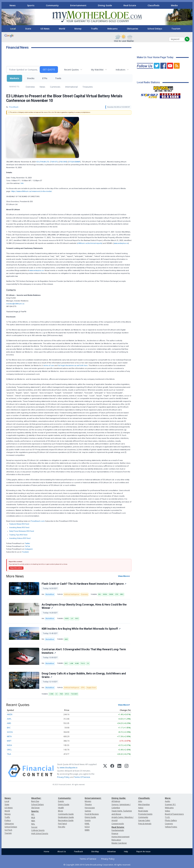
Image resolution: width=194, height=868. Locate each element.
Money (78, 29)
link (22, 183)
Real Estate (130, 5)
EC (57, 694)
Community (52, 5)
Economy (84, 594)
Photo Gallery (171, 820)
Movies (88, 801)
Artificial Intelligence (72, 594)
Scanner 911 (170, 804)
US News (45, 29)
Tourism (176, 29)
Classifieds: (144, 798)
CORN (51, 694)
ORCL (9, 750)
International (71, 87)
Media (174, 5)
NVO (77, 618)
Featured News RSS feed (19, 524)
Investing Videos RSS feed (20, 538)
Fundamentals (118, 830)
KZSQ (87, 827)
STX (117, 594)
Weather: (36, 798)
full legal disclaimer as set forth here (73, 366)
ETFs (45, 78)
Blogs (60, 811)
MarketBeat (50, 594)
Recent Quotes (71, 70)
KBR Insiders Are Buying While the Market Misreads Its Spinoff (81, 629)
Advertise (111, 852)
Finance (115, 833)
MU (100, 594)
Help (126, 852)
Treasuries (88, 87)
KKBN (87, 830)
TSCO (83, 663)
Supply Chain (91, 688)
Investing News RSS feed (19, 528)
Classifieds (154, 5)
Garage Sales (144, 820)
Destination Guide (66, 817)
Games (88, 811)
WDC (122, 594)
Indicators (120, 70)
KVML (87, 824)
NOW (77, 663)
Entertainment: (93, 798)
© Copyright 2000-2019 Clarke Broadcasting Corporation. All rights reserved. (97, 865)
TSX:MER (74, 694)
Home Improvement (120, 837)
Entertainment (78, 5)
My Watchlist (97, 70)
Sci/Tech (8, 830)
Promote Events (145, 814)
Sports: (35, 811)
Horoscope (90, 808)
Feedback (79, 852)
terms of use (49, 366)
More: (168, 798)
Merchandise (144, 804)
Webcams (112, 29)
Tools (58, 78)
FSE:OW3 (63, 162)
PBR (61, 694)
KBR (66, 639)
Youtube (25, 552)
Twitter (27, 543)
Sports (31, 5)
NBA (33, 821)
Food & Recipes (92, 814)
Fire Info (62, 827)
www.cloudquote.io (69, 767)
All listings (116, 801)
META (9, 736)
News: (8, 798)
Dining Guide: (119, 798)
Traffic (94, 29)
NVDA (105, 594)
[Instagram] (126, 771)
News (13, 5)
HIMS (67, 618)
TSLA (9, 754)
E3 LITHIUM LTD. (43, 162)
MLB (33, 818)
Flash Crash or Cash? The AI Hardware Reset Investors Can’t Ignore (84, 584)
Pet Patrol (62, 824)
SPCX (67, 694)
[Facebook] (112, 771)
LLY (72, 618)
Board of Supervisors (174, 814)
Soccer (34, 827)
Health (61, 808)
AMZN (10, 714)
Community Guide (66, 814)
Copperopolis (118, 824)
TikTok (27, 546)
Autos (141, 808)
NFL (33, 814)
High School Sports (40, 833)
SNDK (111, 594)
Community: (65, 798)
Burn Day (35, 801)
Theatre (88, 804)
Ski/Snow (35, 808)
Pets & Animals (145, 824)
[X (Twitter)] (105, 771)
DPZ (66, 663)
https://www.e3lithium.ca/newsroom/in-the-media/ (32, 191)
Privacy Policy (63, 777)
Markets (14, 78)
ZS (88, 663)
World (62, 29)
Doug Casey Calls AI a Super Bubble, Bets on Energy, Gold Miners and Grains (84, 675)
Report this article (16, 568)
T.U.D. (167, 817)
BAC (9, 728)
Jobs (140, 801)
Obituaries (132, 29)
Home (46, 852)
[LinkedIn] (119, 771)
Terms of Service (88, 859)
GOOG (10, 732)
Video (167, 811)
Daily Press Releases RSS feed (22, 531)
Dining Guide (105, 5)
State (28, 29)
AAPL (9, 719)
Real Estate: (118, 827)
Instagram (29, 549)
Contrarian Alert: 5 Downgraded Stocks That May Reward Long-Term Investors (84, 651)
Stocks (31, 78)
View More (123, 576)
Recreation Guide (66, 820)
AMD (9, 723)
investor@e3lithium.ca (15, 304)
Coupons (169, 824)
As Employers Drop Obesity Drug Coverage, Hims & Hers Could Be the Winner (84, 606)
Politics (8, 820)
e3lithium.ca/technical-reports (90, 243)
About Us (62, 852)
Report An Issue (143, 852)
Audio (167, 801)
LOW (71, 663)
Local (13, 29)
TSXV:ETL (54, 162)
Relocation (116, 840)
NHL (33, 824)
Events (61, 801)
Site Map (95, 852)
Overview (30, 87)
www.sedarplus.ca (121, 243)
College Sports (38, 830)
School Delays (155, 29)
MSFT (9, 741)
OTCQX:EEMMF (74, 162)
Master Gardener (119, 843)
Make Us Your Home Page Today (155, 57)
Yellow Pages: (171, 827)
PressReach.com (38, 521)
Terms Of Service (82, 777)
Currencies (55, 87)
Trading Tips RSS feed (18, 535)
